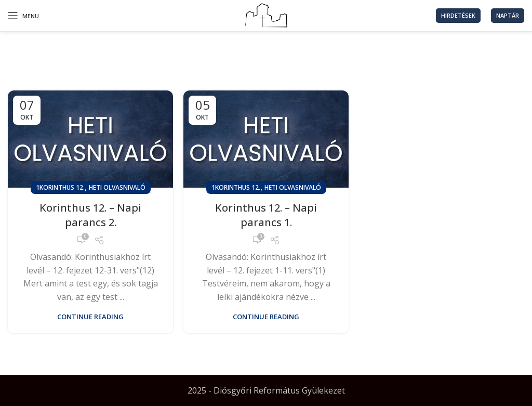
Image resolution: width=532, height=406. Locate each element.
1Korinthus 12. (60, 187)
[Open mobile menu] (23, 16)
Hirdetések (458, 15)
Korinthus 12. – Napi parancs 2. (90, 215)
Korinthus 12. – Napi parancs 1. (266, 215)
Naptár (508, 15)
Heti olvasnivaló (117, 187)
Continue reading (90, 317)
